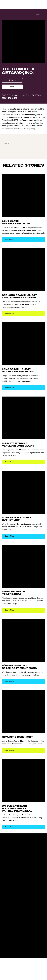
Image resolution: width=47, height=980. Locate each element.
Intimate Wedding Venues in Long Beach (18, 445)
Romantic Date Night (17, 737)
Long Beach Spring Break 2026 (16, 222)
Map (7, 144)
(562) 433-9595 (10, 98)
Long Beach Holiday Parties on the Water (18, 370)
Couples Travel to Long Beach (14, 593)
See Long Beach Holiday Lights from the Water (19, 296)
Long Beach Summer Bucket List (17, 519)
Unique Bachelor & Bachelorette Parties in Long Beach (18, 808)
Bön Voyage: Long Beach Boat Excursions (19, 667)
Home (38, 15)
